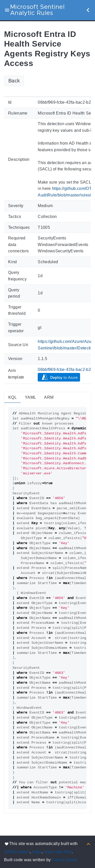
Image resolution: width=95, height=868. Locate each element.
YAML (30, 397)
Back (14, 81)
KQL (13, 397)
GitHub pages (17, 852)
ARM (49, 397)
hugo (37, 852)
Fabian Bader (65, 860)
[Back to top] (88, 844)
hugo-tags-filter (58, 852)
